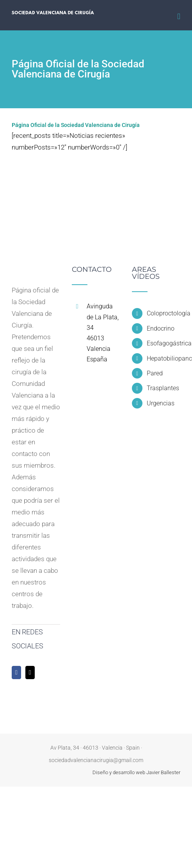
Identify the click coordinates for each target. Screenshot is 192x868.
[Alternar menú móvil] (179, 17)
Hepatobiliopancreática (164, 358)
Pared (155, 373)
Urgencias (161, 403)
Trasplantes (163, 388)
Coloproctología (164, 313)
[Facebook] (16, 673)
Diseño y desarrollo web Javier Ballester (136, 772)
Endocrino (161, 328)
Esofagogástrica (164, 343)
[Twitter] (30, 673)
